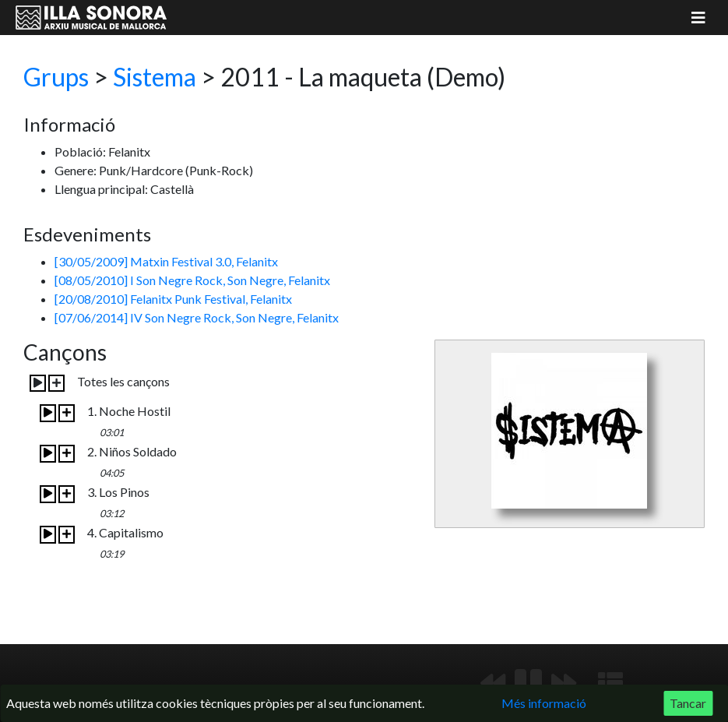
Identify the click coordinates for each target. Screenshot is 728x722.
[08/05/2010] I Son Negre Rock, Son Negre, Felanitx (192, 280)
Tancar (688, 703)
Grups (56, 77)
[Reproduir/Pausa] (528, 683)
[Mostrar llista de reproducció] (610, 683)
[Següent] (564, 683)
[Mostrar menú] (698, 18)
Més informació (544, 703)
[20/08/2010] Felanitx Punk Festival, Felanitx (173, 299)
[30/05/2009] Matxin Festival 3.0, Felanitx (166, 261)
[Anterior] (493, 683)
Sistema (155, 77)
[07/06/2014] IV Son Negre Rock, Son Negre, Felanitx (197, 317)
